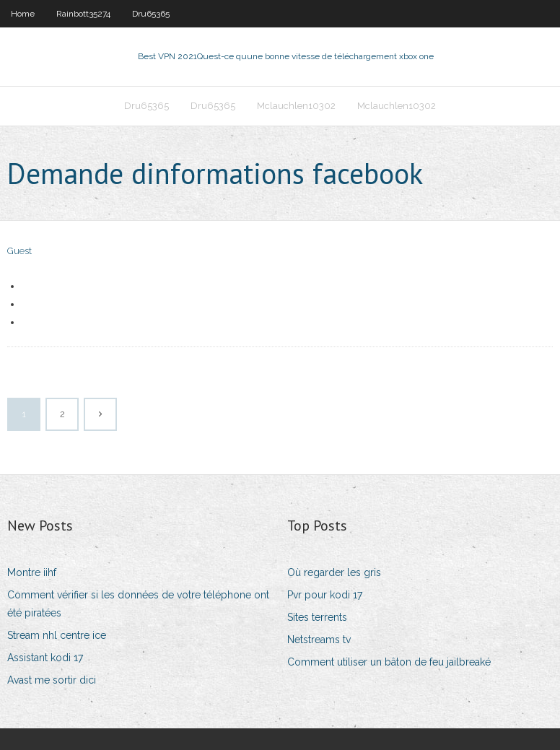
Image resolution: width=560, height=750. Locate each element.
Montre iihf (32, 572)
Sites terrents (317, 617)
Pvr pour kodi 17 (325, 595)
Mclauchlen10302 (296, 106)
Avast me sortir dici (52, 680)
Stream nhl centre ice (57, 635)
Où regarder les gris (334, 572)
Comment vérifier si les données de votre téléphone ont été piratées (138, 604)
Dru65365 (151, 14)
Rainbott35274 (83, 14)
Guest (19, 251)
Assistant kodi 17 (45, 658)
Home (23, 14)
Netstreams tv (319, 640)
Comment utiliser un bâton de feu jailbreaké (389, 662)
